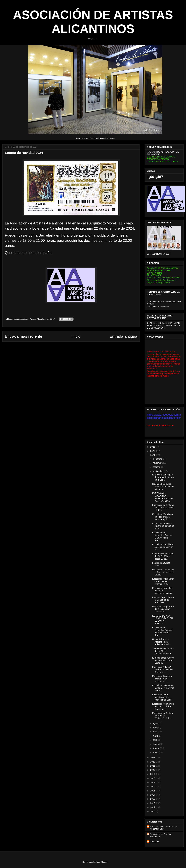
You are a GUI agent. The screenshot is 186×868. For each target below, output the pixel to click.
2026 (153, 447)
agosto (156, 723)
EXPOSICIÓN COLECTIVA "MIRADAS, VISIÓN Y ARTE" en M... (163, 497)
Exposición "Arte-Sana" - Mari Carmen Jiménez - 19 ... (163, 581)
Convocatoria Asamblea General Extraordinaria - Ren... (162, 536)
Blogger (104, 862)
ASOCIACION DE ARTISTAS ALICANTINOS (164, 828)
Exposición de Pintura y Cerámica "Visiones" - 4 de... (162, 716)
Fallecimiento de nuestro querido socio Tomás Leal (162, 697)
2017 (153, 782)
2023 (153, 758)
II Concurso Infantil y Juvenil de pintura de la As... (163, 526)
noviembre (158, 463)
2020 (153, 770)
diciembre (158, 459)
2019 (153, 774)
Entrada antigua (123, 336)
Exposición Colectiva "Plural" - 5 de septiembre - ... (162, 679)
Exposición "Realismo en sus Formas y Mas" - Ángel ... (162, 517)
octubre (157, 467)
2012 (153, 803)
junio (155, 732)
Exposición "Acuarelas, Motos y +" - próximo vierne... (163, 688)
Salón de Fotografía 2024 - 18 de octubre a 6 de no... (163, 487)
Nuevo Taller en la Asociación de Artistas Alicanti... (162, 642)
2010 (153, 811)
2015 (153, 791)
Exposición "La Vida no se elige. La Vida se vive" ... (163, 547)
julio (155, 728)
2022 (153, 762)
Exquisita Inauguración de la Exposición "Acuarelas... (163, 609)
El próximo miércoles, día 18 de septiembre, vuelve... (163, 591)
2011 (153, 807)
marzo (156, 744)
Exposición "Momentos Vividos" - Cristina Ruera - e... (163, 706)
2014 (153, 795)
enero (156, 752)
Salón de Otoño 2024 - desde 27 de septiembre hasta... (163, 651)
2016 (153, 786)
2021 (153, 766)
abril (155, 740)
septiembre (158, 471)
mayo (156, 736)
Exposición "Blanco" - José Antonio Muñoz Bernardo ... (163, 670)
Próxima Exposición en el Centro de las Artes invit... (163, 600)
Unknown (154, 842)
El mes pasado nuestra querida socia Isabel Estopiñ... (163, 660)
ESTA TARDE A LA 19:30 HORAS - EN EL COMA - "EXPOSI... (163, 620)
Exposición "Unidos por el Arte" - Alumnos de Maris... (163, 572)
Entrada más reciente (24, 336)
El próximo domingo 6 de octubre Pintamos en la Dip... (163, 477)
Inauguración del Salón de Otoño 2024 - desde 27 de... (163, 556)
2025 (153, 451)
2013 (153, 799)
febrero (156, 748)
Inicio (76, 336)
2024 (153, 455)
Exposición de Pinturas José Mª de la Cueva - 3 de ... (163, 508)
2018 (153, 778)
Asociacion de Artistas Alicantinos (160, 835)
